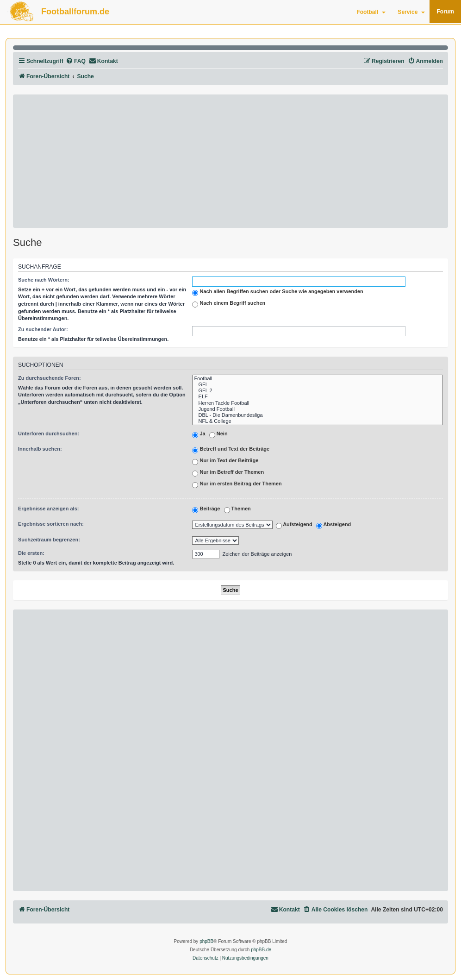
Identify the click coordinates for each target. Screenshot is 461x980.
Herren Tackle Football (318, 403)
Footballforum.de (75, 12)
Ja (199, 435)
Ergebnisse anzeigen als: (48, 509)
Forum (445, 12)
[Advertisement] (230, 161)
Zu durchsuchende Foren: (50, 378)
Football (371, 12)
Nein (218, 435)
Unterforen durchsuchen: (49, 433)
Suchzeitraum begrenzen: (49, 540)
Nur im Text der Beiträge (225, 462)
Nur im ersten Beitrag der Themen (237, 485)
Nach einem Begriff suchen (229, 304)
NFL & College (318, 421)
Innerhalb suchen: (40, 449)
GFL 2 (318, 391)
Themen (237, 510)
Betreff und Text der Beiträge (231, 450)
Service (411, 12)
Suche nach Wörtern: (44, 280)
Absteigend (334, 525)
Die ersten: (31, 553)
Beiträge (206, 510)
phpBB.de (261, 950)
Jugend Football (318, 409)
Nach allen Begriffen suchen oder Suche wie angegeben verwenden (277, 292)
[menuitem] (76, 61)
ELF (318, 397)
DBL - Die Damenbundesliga (318, 415)
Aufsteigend (294, 525)
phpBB (206, 941)
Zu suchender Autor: (43, 329)
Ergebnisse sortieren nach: (51, 524)
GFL (318, 385)
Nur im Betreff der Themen (228, 473)
